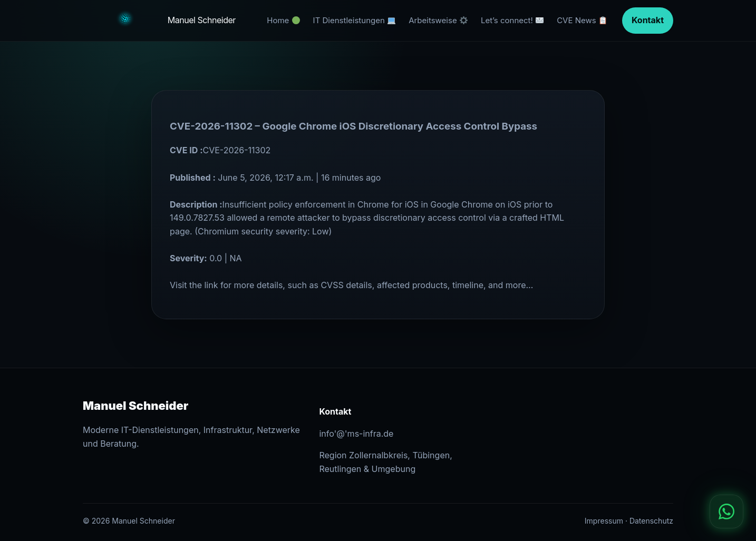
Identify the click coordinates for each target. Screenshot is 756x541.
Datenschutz (651, 521)
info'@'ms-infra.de (356, 434)
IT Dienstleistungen (354, 20)
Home (283, 20)
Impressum (604, 521)
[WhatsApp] (726, 512)
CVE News (582, 20)
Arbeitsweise (438, 20)
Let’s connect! (512, 20)
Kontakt (648, 20)
